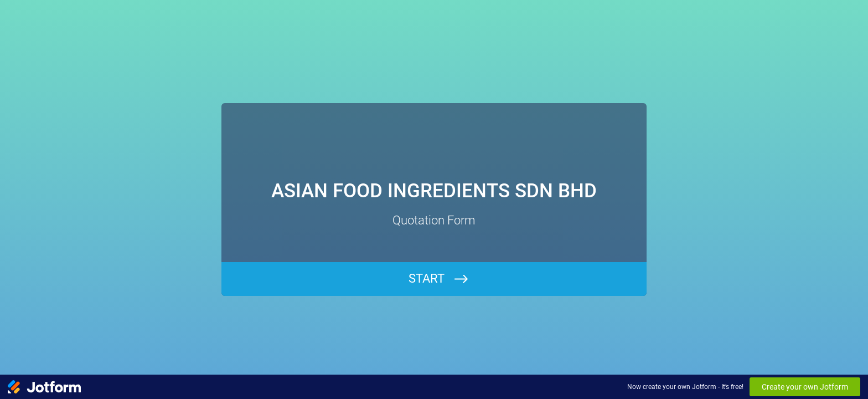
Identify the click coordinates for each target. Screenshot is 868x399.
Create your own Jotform (805, 387)
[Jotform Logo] (44, 387)
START (427, 278)
